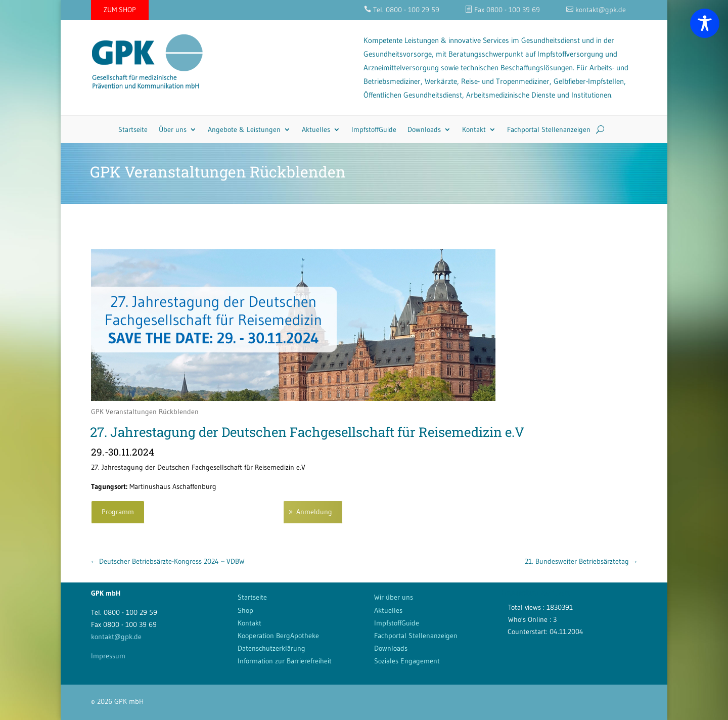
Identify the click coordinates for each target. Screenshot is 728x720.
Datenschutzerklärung (271, 648)
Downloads (424, 129)
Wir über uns (394, 597)
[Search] (600, 129)
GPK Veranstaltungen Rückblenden (145, 412)
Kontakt (474, 129)
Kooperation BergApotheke (278, 636)
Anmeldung (314, 512)
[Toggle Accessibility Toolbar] (705, 23)
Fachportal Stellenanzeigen (549, 129)
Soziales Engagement (407, 661)
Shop (245, 610)
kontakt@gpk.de (116, 637)
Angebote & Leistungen (244, 129)
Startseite (133, 129)
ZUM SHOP (120, 10)
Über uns (173, 129)
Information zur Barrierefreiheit (285, 661)
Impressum (108, 656)
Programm (118, 512)
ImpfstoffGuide (374, 129)
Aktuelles (316, 129)
